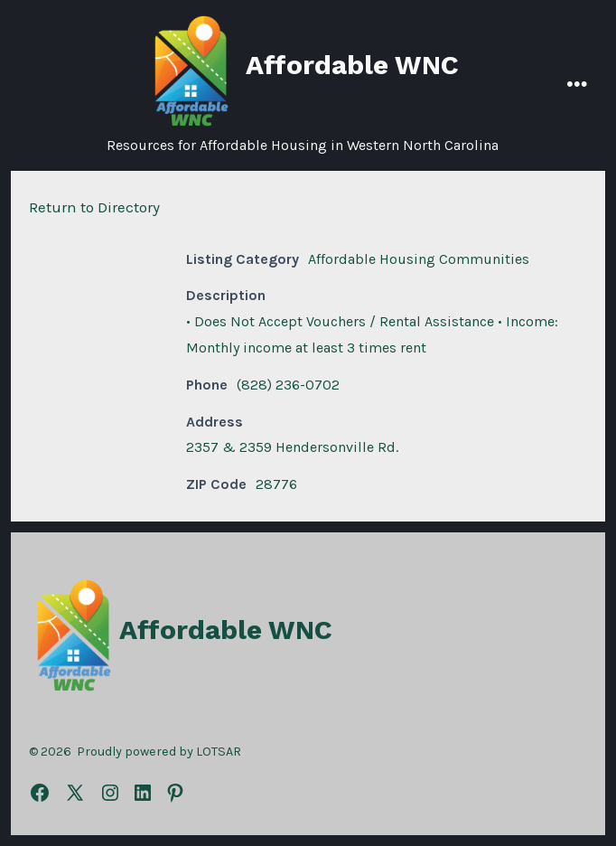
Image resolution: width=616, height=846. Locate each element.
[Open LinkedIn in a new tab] (143, 793)
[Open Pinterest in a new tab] (175, 793)
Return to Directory (94, 207)
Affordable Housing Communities (419, 259)
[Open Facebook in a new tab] (40, 793)
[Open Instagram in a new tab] (110, 793)
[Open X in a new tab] (75, 793)
